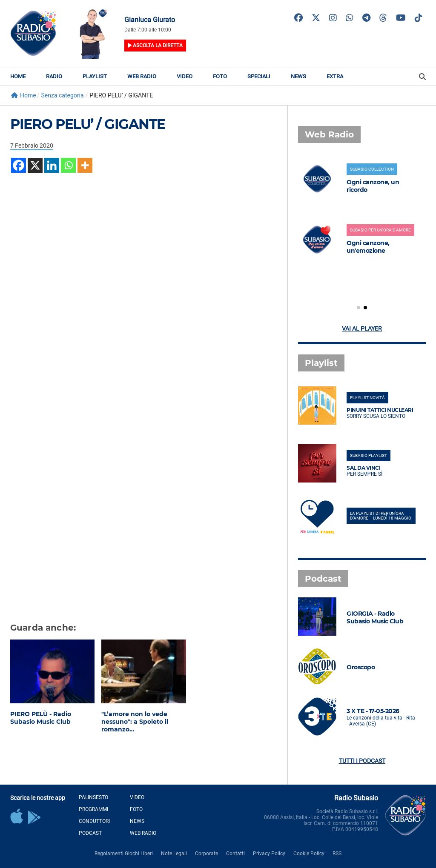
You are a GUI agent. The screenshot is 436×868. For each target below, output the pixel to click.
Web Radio (142, 76)
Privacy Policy (269, 854)
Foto (220, 76)
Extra (335, 76)
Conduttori (94, 821)
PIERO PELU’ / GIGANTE (88, 124)
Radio (54, 76)
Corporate (207, 854)
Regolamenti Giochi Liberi (124, 854)
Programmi (93, 809)
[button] (359, 308)
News (298, 76)
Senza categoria (62, 95)
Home (18, 76)
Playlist (95, 76)
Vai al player (362, 328)
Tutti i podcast (362, 761)
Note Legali (174, 854)
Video (185, 76)
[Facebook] (19, 165)
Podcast (90, 833)
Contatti (235, 854)
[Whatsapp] (68, 165)
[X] (35, 165)
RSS (337, 854)
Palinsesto (93, 797)
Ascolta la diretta (155, 46)
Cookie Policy (309, 854)
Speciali (259, 76)
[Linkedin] (52, 165)
